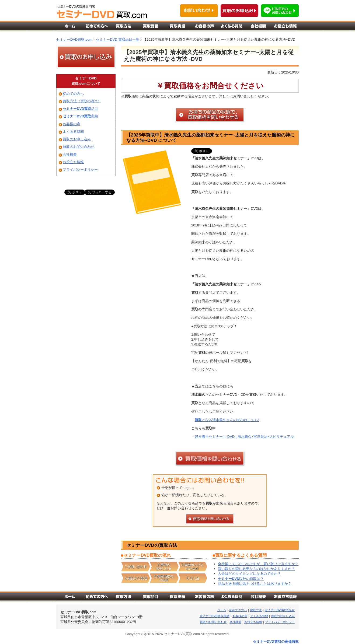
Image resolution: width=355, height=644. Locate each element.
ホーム (222, 610)
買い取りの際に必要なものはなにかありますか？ (256, 569)
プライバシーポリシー (80, 169)
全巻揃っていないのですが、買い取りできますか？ (258, 564)
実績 (80, 116)
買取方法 (256, 610)
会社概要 (70, 154)
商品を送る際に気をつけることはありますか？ (255, 584)
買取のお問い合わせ (79, 147)
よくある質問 (73, 132)
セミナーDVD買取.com (74, 39)
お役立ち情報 (73, 162)
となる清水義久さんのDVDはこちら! (227, 420)
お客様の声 (72, 124)
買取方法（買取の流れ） (82, 101)
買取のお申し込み (77, 139)
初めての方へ (73, 94)
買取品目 (280, 610)
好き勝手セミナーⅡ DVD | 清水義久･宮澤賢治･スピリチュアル (244, 437)
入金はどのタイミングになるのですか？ (249, 574)
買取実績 (215, 616)
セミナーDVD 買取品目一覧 (118, 39)
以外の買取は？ (241, 579)
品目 (80, 109)
